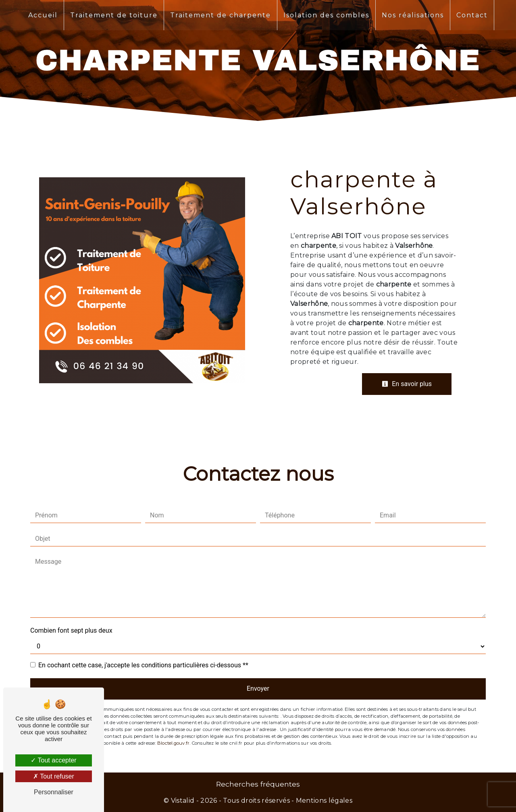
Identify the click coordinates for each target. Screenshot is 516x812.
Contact (472, 15)
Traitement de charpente (221, 15)
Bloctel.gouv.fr (173, 743)
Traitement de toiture (114, 15)
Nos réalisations (413, 15)
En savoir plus (407, 384)
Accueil (43, 15)
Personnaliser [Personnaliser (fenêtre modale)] (54, 792)
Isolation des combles (326, 15)
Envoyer (258, 688)
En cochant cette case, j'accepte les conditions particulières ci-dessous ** (143, 665)
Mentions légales (323, 801)
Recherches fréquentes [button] (258, 784)
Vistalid (183, 801)
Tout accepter (53, 760)
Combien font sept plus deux (71, 630)
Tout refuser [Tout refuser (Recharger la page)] (54, 776)
